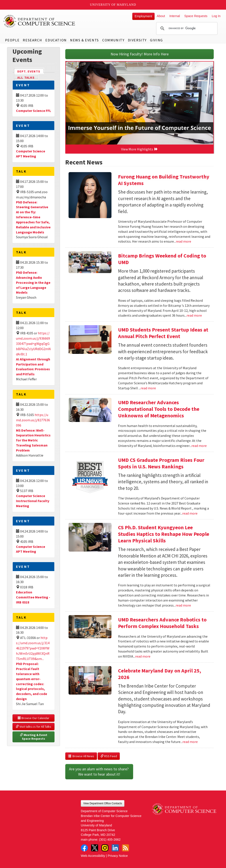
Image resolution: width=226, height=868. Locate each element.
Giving (156, 40)
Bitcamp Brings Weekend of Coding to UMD (162, 259)
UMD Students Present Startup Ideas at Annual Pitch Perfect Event (163, 333)
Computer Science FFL (34, 111)
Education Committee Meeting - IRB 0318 (33, 597)
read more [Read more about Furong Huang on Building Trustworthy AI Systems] (184, 241)
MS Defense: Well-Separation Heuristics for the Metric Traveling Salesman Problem (33, 440)
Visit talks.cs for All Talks (34, 727)
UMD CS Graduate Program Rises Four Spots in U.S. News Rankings (161, 463)
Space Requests (196, 16)
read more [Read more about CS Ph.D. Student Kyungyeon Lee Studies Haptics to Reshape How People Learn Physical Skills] (183, 605)
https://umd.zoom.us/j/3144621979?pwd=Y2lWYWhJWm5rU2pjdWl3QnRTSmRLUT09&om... (33, 648)
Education (56, 40)
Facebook (84, 848)
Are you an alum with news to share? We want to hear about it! (99, 772)
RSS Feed (109, 756)
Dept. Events (31, 71)
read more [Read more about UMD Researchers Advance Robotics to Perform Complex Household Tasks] (143, 656)
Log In (216, 16)
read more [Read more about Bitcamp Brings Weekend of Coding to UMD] (194, 315)
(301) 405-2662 (110, 840)
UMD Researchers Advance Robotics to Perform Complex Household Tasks (162, 623)
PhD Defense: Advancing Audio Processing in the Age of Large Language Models (33, 282)
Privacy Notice (118, 856)
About (161, 16)
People (12, 40)
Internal (175, 16)
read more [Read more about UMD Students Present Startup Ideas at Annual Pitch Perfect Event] (148, 388)
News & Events (85, 40)
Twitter (95, 848)
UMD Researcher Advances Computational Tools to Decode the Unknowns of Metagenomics (159, 409)
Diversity (137, 40)
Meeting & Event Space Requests (34, 737)
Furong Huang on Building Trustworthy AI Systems (164, 180)
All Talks (26, 78)
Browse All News (81, 756)
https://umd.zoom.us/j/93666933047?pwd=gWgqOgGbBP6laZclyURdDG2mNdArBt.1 (33, 344)
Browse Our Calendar (34, 718)
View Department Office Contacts (103, 803)
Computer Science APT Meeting (31, 154)
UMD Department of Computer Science (39, 21)
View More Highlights (139, 149)
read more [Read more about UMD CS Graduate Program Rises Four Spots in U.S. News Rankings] (190, 513)
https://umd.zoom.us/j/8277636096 (33, 420)
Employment (143, 16)
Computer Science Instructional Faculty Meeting (33, 501)
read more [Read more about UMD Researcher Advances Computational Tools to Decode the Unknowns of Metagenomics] (199, 446)
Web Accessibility (93, 856)
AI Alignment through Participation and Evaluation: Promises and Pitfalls (33, 367)
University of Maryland (113, 5)
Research (32, 40)
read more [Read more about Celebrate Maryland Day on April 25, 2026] (190, 742)
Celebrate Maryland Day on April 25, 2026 (160, 674)
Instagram (105, 848)
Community (113, 40)
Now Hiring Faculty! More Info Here (140, 54)
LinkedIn (115, 848)
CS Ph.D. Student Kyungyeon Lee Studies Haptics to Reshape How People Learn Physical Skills (164, 534)
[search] (186, 28)
